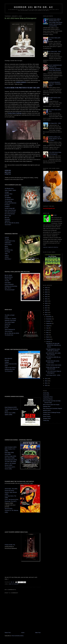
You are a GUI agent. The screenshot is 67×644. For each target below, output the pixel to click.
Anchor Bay (46, 393)
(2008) (8, 454)
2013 (46, 379)
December (49, 317)
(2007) (11, 447)
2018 (46, 306)
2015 (46, 312)
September (49, 323)
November (49, 319)
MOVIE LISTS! (47, 410)
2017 (46, 308)
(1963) (11, 489)
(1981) (8, 469)
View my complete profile (51, 247)
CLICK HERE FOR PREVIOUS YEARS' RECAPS (22, 88)
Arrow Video (46, 395)
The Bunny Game (9, 199)
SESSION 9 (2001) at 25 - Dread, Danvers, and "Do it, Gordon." (55, 139)
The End (7, 281)
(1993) (9, 452)
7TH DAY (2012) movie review (53, 365)
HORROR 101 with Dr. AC (34, 7)
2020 (46, 301)
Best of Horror (14, 584)
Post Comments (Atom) (18, 636)
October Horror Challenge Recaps (52, 412)
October (48, 321)
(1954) (10, 456)
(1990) (10, 413)
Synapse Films (47, 418)
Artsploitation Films (48, 397)
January (48, 342)
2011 (46, 383)
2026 (46, 288)
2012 (46, 381)
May (47, 332)
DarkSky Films (47, 406)
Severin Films (47, 414)
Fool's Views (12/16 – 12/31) (53, 375)
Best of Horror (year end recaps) (51, 405)
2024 (46, 292)
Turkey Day (46, 420)
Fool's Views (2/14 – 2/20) (54, 123)
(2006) (10, 462)
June (48, 330)
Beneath (7, 360)
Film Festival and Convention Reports (53, 408)
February (49, 339)
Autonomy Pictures (48, 399)
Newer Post (8, 633)
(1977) (10, 467)
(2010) (12, 333)
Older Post (38, 633)
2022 (46, 297)
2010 (46, 385)
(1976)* (11, 407)
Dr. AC (55, 215)
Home (23, 633)
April (48, 335)
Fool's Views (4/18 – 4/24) (54, 52)
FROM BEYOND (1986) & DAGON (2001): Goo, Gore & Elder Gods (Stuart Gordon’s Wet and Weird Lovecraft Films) (55, 22)
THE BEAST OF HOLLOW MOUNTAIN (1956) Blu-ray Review (53, 345)
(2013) (12, 223)
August (48, 326)
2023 (46, 294)
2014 (46, 315)
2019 (46, 303)
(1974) (11, 500)
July (47, 328)
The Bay (7, 239)
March (48, 337)
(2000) (8, 415)
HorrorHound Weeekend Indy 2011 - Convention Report (54, 84)
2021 (46, 299)
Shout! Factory (47, 416)
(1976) (11, 460)
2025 (46, 290)
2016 (46, 310)
